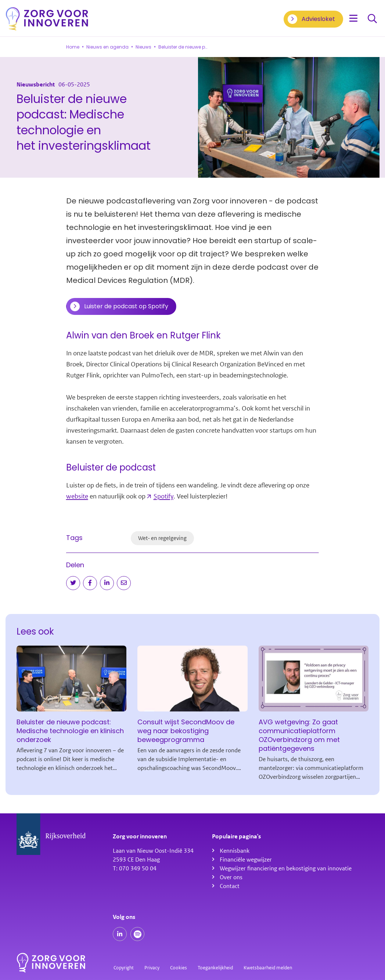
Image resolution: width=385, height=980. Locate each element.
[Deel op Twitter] (73, 583)
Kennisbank (235, 851)
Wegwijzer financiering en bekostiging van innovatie (286, 869)
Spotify (163, 496)
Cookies (179, 968)
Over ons (231, 877)
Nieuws (143, 47)
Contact (230, 886)
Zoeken (372, 19)
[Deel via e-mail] (124, 583)
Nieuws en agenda (107, 47)
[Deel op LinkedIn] (107, 583)
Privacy (152, 968)
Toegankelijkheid (215, 968)
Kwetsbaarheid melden (268, 968)
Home (73, 47)
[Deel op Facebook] (90, 583)
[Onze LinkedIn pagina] (120, 934)
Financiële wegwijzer (246, 860)
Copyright (124, 968)
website (77, 496)
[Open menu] (353, 19)
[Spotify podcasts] (137, 934)
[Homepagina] (47, 19)
